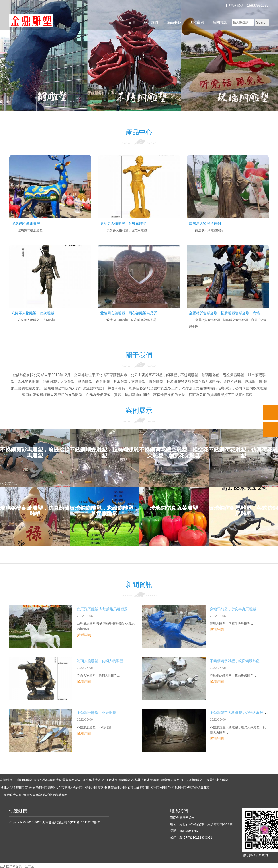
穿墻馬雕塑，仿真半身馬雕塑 (233, 609)
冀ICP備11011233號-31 (84, 822)
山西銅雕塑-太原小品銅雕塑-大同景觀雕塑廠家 (49, 780)
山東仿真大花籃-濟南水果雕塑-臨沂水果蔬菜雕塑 (34, 795)
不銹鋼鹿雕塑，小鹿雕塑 (96, 713)
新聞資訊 (220, 22)
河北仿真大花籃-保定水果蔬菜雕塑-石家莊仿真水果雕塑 (121, 780)
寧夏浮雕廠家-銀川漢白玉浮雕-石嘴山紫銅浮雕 (117, 787)
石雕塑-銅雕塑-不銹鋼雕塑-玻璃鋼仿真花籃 (180, 787)
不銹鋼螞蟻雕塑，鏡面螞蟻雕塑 (235, 661)
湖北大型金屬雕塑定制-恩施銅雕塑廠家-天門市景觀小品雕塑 (42, 787)
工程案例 (197, 22)
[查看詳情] (84, 635)
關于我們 (151, 22)
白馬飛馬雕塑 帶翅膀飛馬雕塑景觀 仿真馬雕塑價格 (117, 609)
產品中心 (174, 22)
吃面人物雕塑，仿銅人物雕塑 (100, 661)
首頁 (132, 22)
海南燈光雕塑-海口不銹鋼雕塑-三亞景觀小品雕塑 (195, 780)
